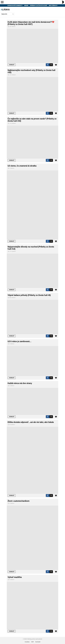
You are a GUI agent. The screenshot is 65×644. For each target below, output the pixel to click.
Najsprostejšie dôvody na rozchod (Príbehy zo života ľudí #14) (31, 248)
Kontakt (38, 642)
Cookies (27, 642)
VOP (32, 642)
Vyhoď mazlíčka (15, 577)
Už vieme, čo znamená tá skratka (22, 166)
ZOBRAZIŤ (12, 65)
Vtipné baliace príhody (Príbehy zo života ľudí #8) (29, 295)
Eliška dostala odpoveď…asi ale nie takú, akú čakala (31, 422)
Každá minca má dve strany (20, 383)
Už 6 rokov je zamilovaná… (20, 341)
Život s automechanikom (18, 501)
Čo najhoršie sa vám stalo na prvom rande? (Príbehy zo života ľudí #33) (32, 120)
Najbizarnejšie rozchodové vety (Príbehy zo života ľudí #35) (31, 71)
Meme (26, 5)
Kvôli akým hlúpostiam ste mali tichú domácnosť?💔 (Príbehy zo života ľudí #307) (31, 23)
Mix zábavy (53, 5)
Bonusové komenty (15, 5)
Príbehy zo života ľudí (39, 5)
